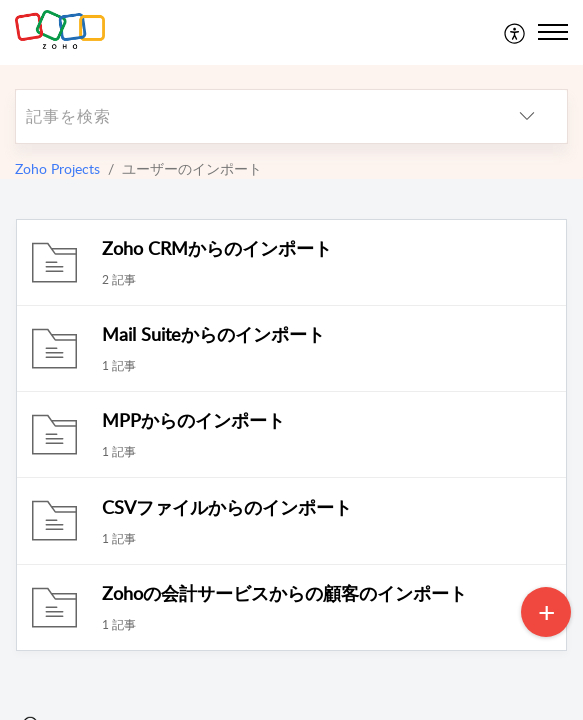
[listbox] (527, 116)
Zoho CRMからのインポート (217, 248)
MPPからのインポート (193, 420)
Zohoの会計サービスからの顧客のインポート (284, 593)
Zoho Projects (57, 168)
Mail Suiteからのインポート (213, 334)
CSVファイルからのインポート (227, 507)
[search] (251, 116)
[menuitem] (515, 32)
